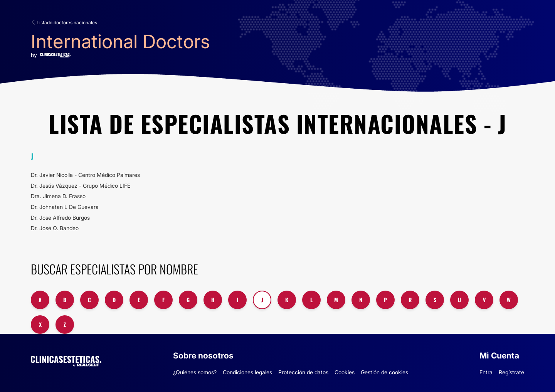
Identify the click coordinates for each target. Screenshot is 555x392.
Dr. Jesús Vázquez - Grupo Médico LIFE (81, 186)
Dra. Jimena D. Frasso (58, 196)
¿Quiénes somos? (195, 372)
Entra (486, 372)
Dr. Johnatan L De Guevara (65, 207)
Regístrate (511, 372)
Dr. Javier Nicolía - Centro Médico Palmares (85, 175)
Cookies (345, 372)
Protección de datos (303, 372)
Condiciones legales (247, 372)
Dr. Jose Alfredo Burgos (60, 218)
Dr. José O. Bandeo (55, 228)
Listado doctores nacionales (64, 23)
